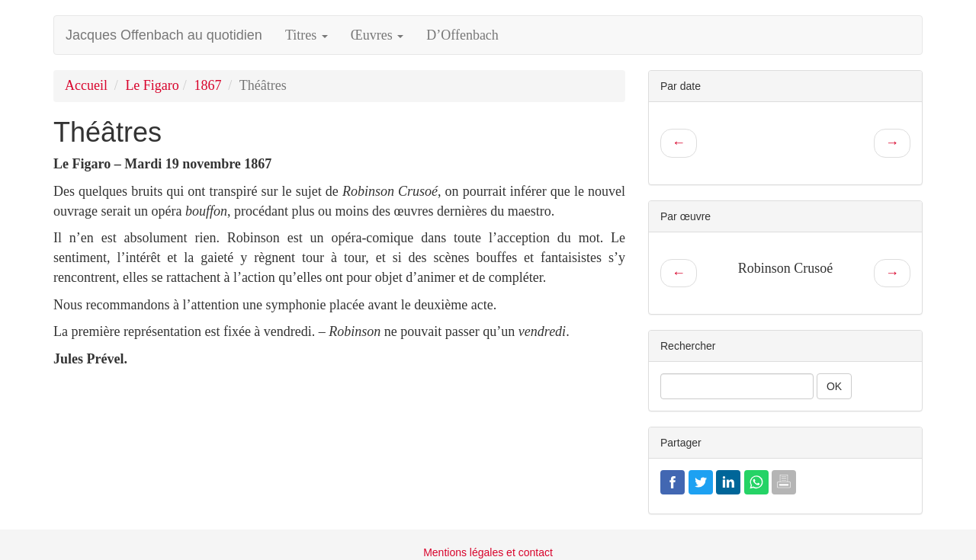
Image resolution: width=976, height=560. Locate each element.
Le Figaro (152, 85)
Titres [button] (307, 35)
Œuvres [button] (377, 35)
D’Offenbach (462, 35)
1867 (207, 85)
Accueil (86, 85)
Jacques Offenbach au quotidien (164, 35)
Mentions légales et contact (488, 552)
